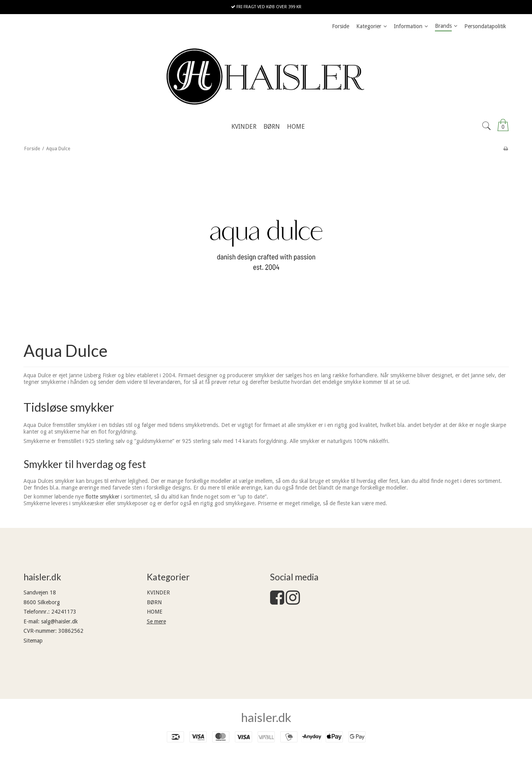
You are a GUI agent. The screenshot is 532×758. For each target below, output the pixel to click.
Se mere (156, 621)
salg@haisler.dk (60, 621)
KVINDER (158, 592)
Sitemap (33, 641)
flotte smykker (102, 497)
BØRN (154, 602)
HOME (155, 612)
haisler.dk (266, 717)
